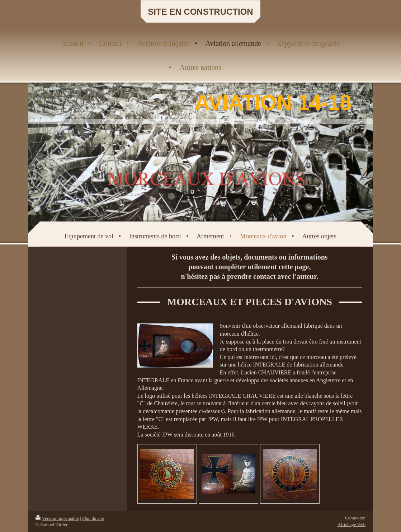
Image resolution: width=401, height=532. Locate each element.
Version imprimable (57, 518)
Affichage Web (352, 524)
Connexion (355, 518)
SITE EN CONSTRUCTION (200, 12)
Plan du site (93, 518)
